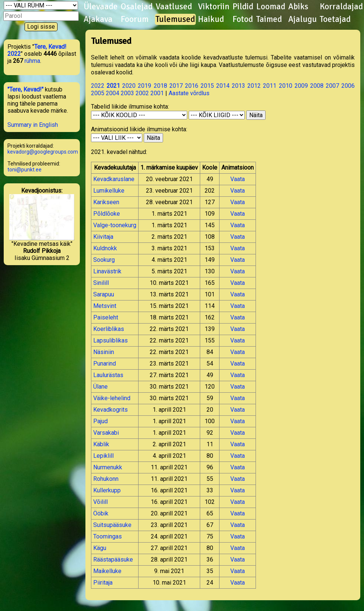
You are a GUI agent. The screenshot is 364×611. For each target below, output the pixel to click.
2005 (98, 93)
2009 (301, 86)
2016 (192, 86)
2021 (113, 86)
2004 (113, 93)
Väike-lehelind (112, 398)
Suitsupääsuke (112, 525)
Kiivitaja (103, 237)
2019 (144, 86)
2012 (254, 86)
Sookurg (104, 260)
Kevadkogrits (110, 410)
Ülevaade (101, 7)
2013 (238, 86)
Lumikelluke (109, 191)
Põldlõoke (107, 214)
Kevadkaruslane (114, 179)
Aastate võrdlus (189, 93)
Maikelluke (107, 571)
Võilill (100, 502)
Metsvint (105, 306)
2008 (317, 86)
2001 (157, 93)
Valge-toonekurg (115, 225)
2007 (332, 86)
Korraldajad (341, 7)
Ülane (100, 387)
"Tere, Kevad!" (25, 89)
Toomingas (108, 536)
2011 (270, 86)
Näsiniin (104, 352)
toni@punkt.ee (25, 170)
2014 (223, 86)
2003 (127, 93)
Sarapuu (104, 294)
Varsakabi (106, 433)
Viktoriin (214, 7)
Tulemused (175, 19)
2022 (98, 86)
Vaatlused (174, 7)
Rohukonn (106, 479)
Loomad (271, 7)
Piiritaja (103, 583)
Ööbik (101, 513)
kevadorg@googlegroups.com (43, 152)
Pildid (243, 7)
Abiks (298, 7)
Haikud (211, 19)
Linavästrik (107, 271)
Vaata (238, 179)
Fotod (243, 19)
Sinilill (101, 283)
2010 (286, 86)
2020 (129, 86)
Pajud (100, 421)
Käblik (101, 444)
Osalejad (137, 7)
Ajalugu (303, 19)
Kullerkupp (107, 490)
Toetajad (335, 19)
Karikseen (106, 202)
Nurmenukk (108, 467)
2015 (207, 86)
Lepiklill (103, 456)
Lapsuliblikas (110, 340)
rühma (32, 61)
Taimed (269, 19)
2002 (142, 93)
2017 (176, 86)
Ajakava (98, 19)
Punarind (105, 364)
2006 (348, 86)
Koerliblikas (109, 329)
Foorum (135, 19)
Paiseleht (106, 317)
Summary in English (33, 125)
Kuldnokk (105, 248)
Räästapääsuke (113, 559)
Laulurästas (108, 375)
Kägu (100, 548)
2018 (160, 86)
